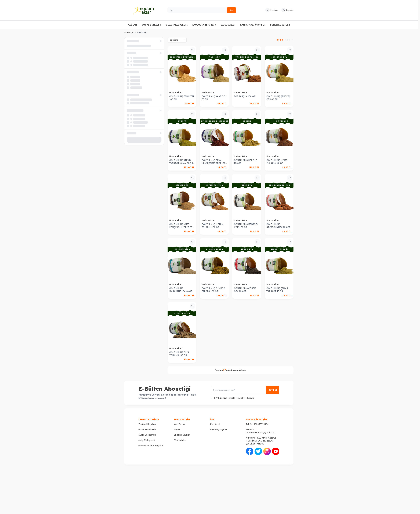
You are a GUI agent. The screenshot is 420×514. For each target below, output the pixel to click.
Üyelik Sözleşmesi (147, 435)
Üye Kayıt (215, 424)
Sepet (177, 429)
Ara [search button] (231, 10)
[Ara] (202, 10)
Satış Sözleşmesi (147, 440)
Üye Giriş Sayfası (218, 429)
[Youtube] (276, 451)
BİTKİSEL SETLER (280, 25)
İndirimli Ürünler (182, 435)
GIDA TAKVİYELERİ (177, 25)
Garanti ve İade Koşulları (151, 446)
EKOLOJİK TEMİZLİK (204, 25)
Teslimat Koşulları (147, 424)
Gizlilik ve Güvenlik (147, 429)
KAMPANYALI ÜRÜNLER (253, 25)
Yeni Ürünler (180, 440)
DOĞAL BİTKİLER (151, 25)
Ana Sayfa (129, 32)
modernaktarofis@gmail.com (260, 432)
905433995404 (261, 424)
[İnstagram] (267, 451)
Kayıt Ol (273, 390)
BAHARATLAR (228, 25)
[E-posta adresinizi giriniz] (245, 390)
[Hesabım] (272, 10)
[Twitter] (258, 451)
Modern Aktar (176, 92)
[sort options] (177, 40)
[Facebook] (250, 451)
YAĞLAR (132, 25)
